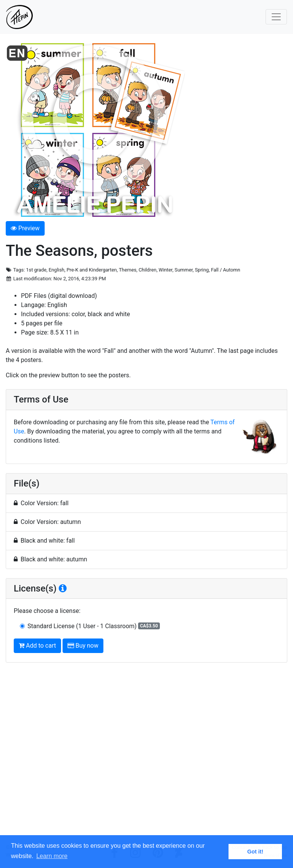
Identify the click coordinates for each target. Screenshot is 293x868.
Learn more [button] (52, 856)
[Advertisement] (146, 756)
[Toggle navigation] (276, 17)
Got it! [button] (255, 852)
